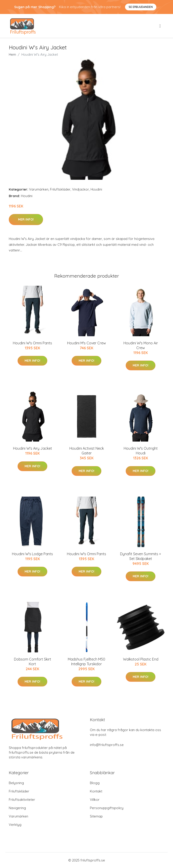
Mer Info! (26, 219)
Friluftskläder (60, 189)
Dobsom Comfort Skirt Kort (33, 662)
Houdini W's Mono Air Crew (141, 345)
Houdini (96, 189)
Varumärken (39, 189)
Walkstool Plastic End (141, 659)
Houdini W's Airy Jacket (33, 448)
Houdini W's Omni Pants (32, 343)
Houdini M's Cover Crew (86, 343)
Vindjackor (81, 189)
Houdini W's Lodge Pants (32, 554)
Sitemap (96, 816)
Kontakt (96, 791)
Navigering (17, 808)
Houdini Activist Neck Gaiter (87, 451)
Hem (12, 54)
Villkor (95, 800)
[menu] (160, 26)
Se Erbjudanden (141, 7)
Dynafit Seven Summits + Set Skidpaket (141, 556)
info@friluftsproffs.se (107, 745)
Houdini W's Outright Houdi (141, 451)
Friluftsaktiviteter (22, 800)
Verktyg (15, 825)
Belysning (16, 783)
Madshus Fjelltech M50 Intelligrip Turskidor (86, 662)
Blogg (95, 783)
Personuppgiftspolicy (107, 808)
